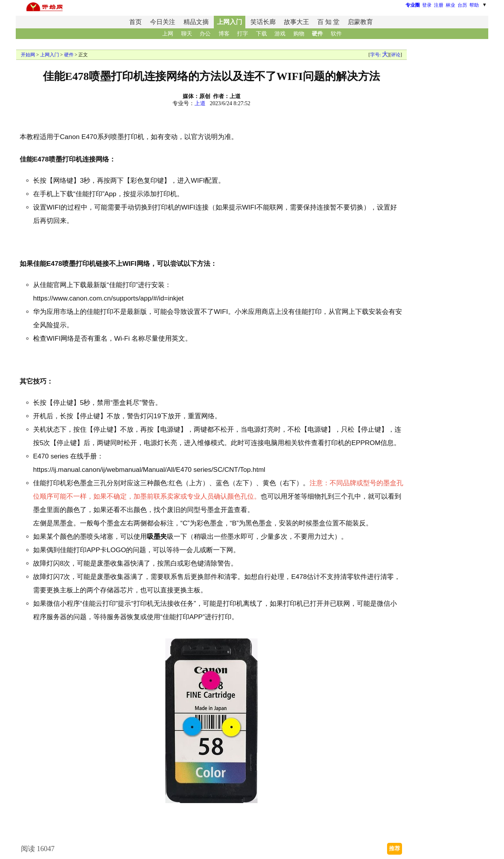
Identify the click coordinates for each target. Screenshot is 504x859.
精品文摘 (196, 22)
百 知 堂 (328, 22)
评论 (396, 55)
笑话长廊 (263, 22)
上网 (168, 34)
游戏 (280, 34)
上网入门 (230, 22)
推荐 (395, 849)
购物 (299, 34)
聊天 (187, 34)
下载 (261, 34)
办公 (205, 34)
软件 (336, 34)
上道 (200, 103)
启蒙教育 (360, 22)
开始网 (28, 55)
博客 (224, 34)
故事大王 (296, 22)
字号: (379, 55)
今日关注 (163, 22)
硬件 (317, 34)
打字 (243, 34)
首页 (135, 22)
